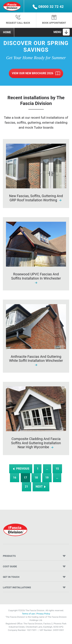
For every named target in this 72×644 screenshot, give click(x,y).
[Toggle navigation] (62, 32)
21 (27, 487)
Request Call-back (18, 20)
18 (36, 478)
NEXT (41, 487)
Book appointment (54, 20)
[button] (48, 6)
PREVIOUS (21, 469)
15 (57, 469)
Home (7, 32)
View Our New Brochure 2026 (36, 73)
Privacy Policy (43, 614)
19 (47, 478)
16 (15, 478)
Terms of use (28, 614)
